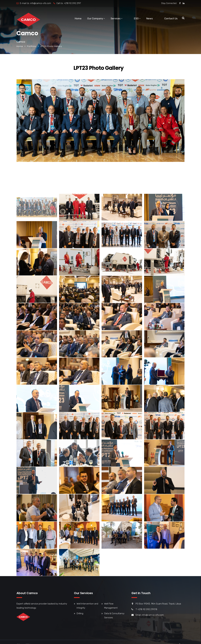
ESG (136, 18)
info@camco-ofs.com (41, 3)
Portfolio (32, 46)
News (150, 18)
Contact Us (171, 18)
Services (116, 18)
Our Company (95, 18)
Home (78, 18)
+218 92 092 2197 (72, 3)
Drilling (80, 613)
